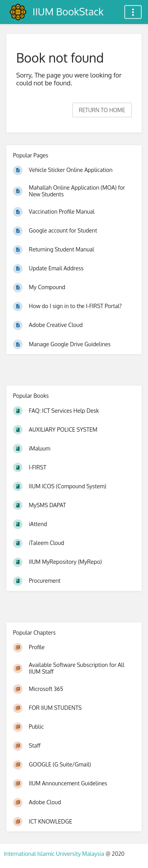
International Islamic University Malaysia (55, 854)
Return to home (102, 110)
